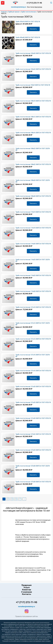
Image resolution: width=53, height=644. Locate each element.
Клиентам (27, 590)
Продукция (27, 585)
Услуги (27, 588)
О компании (27, 592)
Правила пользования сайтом (26, 616)
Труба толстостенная (28, 12)
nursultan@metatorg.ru (19, 7)
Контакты (27, 594)
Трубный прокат (14, 12)
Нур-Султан (38, 7)
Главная (4, 12)
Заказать (33, 29)
